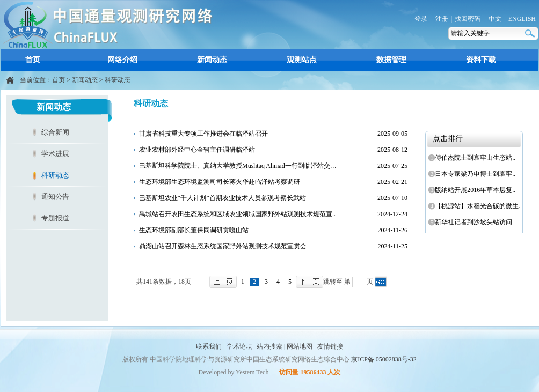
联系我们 (209, 346)
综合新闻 (55, 132)
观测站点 (302, 60)
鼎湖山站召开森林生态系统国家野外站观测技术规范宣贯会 (223, 246)
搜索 (531, 34)
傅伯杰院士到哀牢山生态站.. (473, 158)
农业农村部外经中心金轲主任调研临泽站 (197, 150)
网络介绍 (122, 60)
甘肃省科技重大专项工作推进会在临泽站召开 (203, 134)
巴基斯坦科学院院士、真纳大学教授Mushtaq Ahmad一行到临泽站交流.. (239, 166)
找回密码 (468, 19)
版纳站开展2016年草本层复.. (473, 190)
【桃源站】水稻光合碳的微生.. (475, 206)
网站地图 (300, 346)
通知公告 (55, 197)
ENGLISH (522, 19)
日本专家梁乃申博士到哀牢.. (473, 174)
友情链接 (330, 346)
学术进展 (55, 154)
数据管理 (391, 60)
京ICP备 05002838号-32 (384, 359)
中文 (495, 19)
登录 (421, 19)
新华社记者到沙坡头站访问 (472, 222)
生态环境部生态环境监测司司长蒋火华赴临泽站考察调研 (220, 182)
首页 (33, 60)
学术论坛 (239, 346)
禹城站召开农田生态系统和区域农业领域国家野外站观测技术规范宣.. (237, 214)
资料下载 (481, 60)
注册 (442, 19)
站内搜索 (269, 346)
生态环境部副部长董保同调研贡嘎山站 (194, 230)
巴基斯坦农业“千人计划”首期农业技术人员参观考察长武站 (223, 198)
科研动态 (118, 80)
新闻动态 (212, 60)
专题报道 (55, 218)
